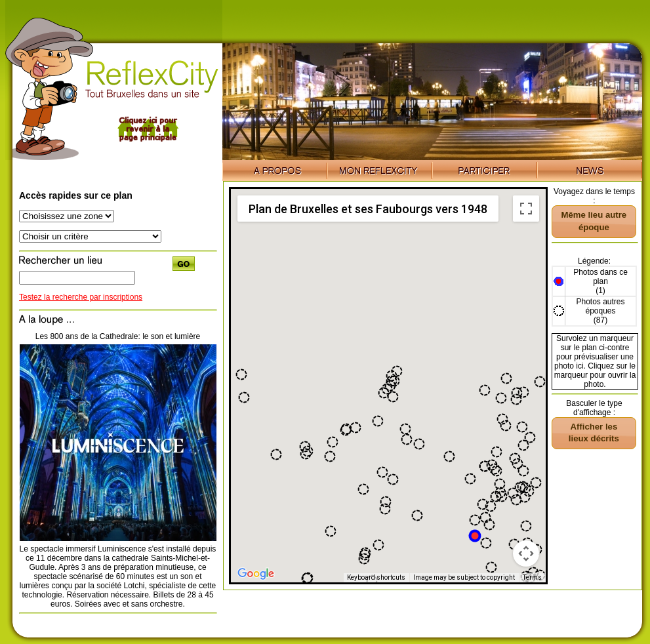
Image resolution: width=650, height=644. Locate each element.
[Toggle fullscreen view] (526, 209)
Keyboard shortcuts (376, 577)
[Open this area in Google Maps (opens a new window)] (256, 574)
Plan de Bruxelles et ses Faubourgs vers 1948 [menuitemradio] (368, 209)
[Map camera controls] (526, 553)
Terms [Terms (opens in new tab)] (532, 577)
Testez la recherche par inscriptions (81, 297)
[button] (330, 456)
